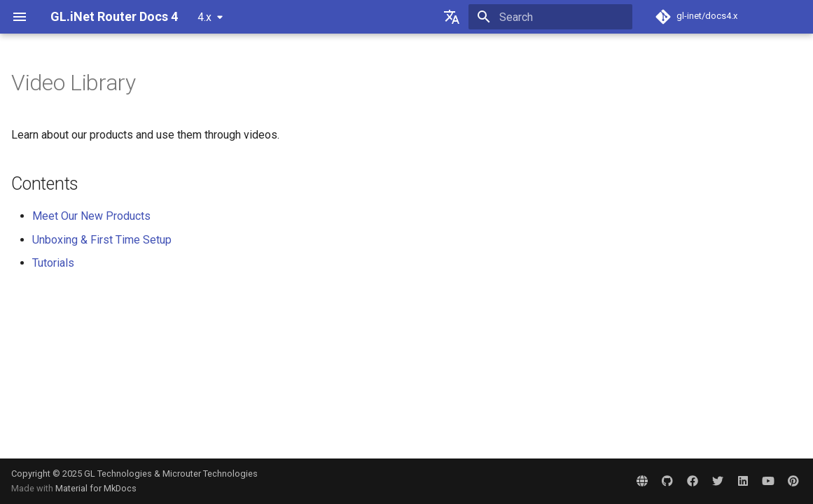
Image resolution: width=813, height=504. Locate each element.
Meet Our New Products (91, 216)
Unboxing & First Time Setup (102, 240)
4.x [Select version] (204, 17)
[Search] (550, 17)
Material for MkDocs (96, 488)
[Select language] (452, 17)
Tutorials (53, 263)
